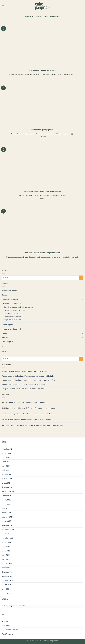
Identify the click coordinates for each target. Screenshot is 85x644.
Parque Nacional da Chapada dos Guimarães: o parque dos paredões (28, 380)
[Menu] (3, 6)
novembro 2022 (8, 530)
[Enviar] (81, 278)
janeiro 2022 (6, 568)
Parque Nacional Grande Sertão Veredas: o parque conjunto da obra (37, 425)
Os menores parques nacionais (14, 310)
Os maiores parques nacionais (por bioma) (18, 307)
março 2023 (6, 513)
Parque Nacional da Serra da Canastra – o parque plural (34, 408)
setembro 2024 (7, 449)
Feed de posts (7, 625)
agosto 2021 (6, 585)
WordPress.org (7, 634)
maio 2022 (6, 555)
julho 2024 (6, 457)
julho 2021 (5, 589)
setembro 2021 (7, 580)
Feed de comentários (10, 630)
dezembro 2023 (8, 487)
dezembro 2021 (7, 572)
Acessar (5, 621)
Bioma (4, 295)
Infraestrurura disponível (11, 329)
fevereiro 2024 (7, 479)
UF (3, 346)
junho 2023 (6, 504)
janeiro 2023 (6, 521)
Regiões (5, 337)
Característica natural (10, 299)
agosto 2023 (6, 500)
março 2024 (6, 474)
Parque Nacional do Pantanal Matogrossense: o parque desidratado (28, 376)
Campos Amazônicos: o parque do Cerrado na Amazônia (24, 389)
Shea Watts (5, 425)
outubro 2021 (7, 576)
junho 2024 (6, 462)
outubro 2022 (7, 534)
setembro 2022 (7, 538)
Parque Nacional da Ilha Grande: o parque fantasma (28, 402)
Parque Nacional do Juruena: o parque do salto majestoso (24, 384)
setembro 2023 (7, 496)
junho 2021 (6, 593)
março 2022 (6, 559)
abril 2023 (5, 508)
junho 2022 (6, 551)
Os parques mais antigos (12, 313)
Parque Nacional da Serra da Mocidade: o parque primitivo (24, 372)
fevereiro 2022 (7, 563)
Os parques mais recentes (13, 317)
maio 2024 (6, 466)
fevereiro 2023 (7, 517)
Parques (5, 333)
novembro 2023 (8, 491)
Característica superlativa (11, 303)
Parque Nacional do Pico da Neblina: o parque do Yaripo (33, 414)
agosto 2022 (6, 542)
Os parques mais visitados (13, 320)
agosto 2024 (6, 453)
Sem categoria (7, 342)
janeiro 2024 (6, 483)
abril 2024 (5, 470)
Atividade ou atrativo (10, 291)
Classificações (7, 325)
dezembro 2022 (8, 525)
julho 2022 (6, 546)
